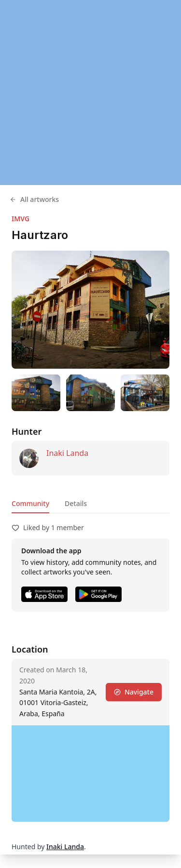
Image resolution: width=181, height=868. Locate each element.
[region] (90, 93)
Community (30, 503)
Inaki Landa (67, 453)
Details (76, 503)
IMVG (21, 219)
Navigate (134, 692)
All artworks (34, 199)
